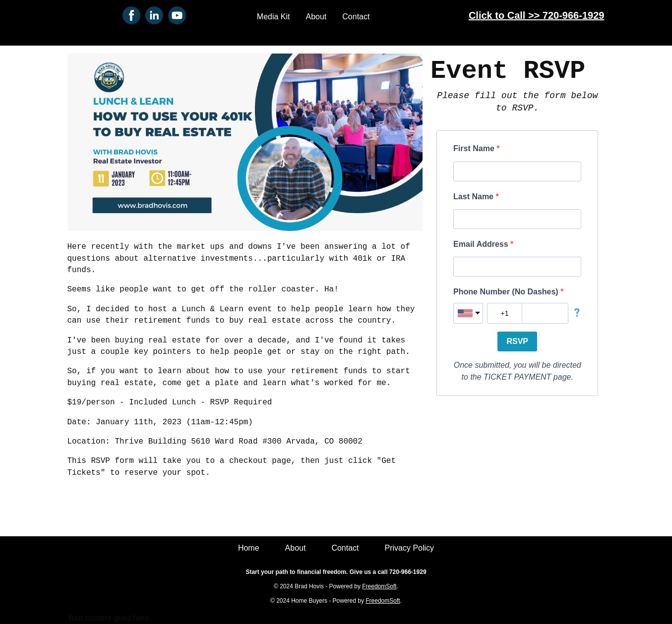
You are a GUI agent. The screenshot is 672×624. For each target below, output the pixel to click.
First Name (475, 148)
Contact (356, 17)
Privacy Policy (410, 548)
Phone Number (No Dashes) (507, 292)
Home (249, 548)
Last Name (474, 197)
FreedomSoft (379, 586)
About (316, 17)
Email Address (482, 244)
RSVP (517, 341)
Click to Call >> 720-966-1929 (537, 15)
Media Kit (274, 17)
